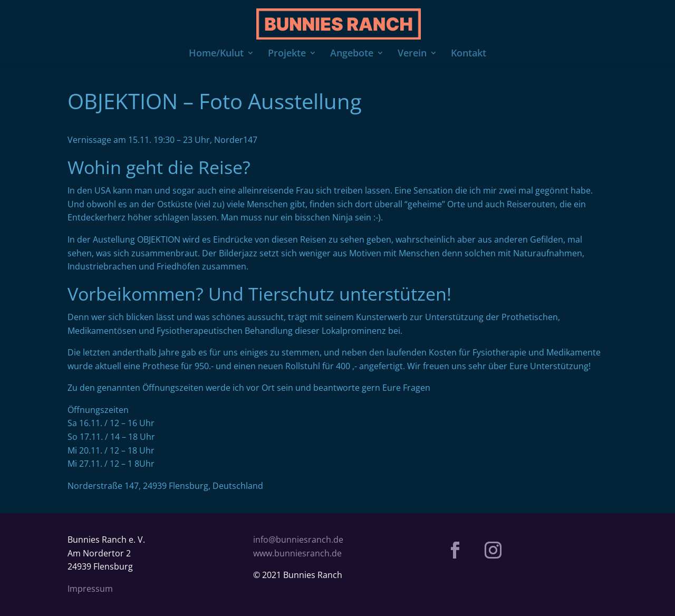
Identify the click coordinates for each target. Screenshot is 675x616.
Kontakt (469, 54)
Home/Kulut (216, 54)
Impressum (90, 589)
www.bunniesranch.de (297, 553)
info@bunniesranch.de (298, 540)
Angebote (352, 54)
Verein (412, 54)
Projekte (287, 54)
